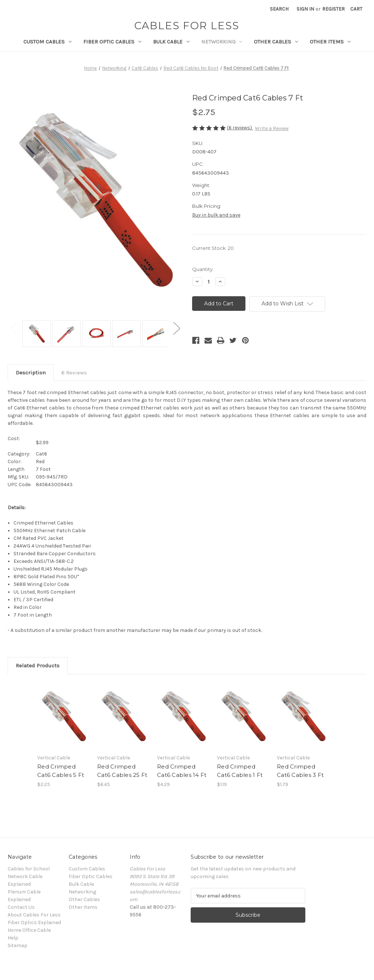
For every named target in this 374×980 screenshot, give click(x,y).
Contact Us (21, 907)
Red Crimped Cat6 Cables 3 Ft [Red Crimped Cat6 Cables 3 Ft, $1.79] (300, 771)
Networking (222, 42)
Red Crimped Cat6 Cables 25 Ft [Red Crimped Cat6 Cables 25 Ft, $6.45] (122, 771)
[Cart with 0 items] (356, 9)
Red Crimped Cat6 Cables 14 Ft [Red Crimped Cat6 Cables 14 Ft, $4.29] (182, 771)
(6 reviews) (240, 128)
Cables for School (29, 869)
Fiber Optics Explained (34, 922)
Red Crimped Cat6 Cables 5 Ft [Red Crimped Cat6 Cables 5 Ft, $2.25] (61, 771)
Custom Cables (47, 42)
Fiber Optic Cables (112, 42)
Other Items (330, 42)
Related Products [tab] (38, 666)
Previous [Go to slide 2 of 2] (13, 328)
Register (333, 9)
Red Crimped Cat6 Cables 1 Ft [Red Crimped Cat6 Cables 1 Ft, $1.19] (240, 771)
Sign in (305, 9)
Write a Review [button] (272, 128)
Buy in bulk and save (216, 215)
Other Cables (276, 42)
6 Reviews (74, 373)
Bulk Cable (171, 42)
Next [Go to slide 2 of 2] (176, 328)
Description (31, 373)
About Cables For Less (34, 915)
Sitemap (18, 945)
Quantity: (203, 269)
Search (279, 9)
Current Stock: (213, 248)
